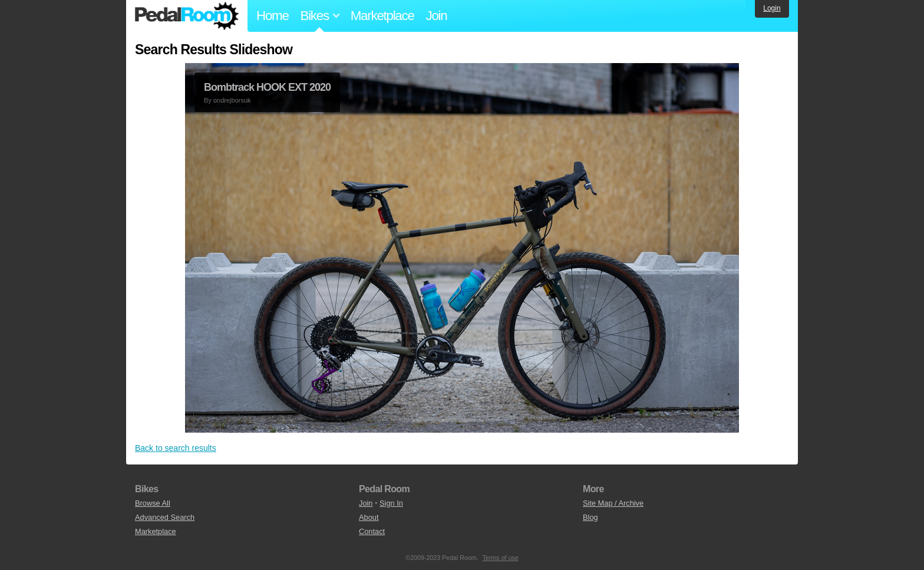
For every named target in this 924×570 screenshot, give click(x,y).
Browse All (153, 503)
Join (437, 16)
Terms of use (501, 558)
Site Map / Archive (613, 503)
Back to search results (176, 448)
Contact (372, 531)
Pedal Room (187, 16)
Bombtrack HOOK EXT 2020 (267, 87)
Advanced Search (165, 517)
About (369, 517)
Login (772, 8)
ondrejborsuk (232, 100)
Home (273, 16)
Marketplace (382, 16)
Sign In (391, 503)
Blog (590, 517)
